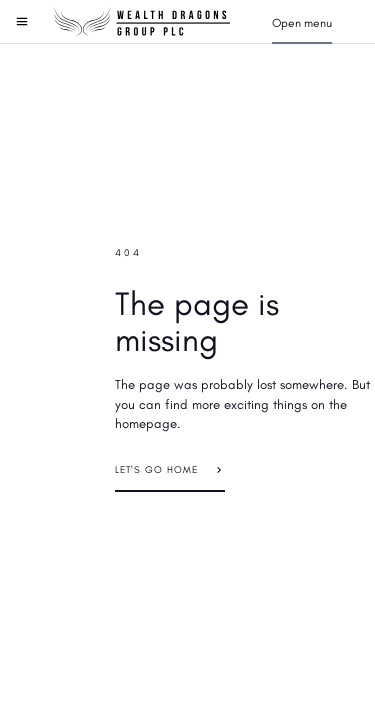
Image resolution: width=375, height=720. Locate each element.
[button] (302, 22)
